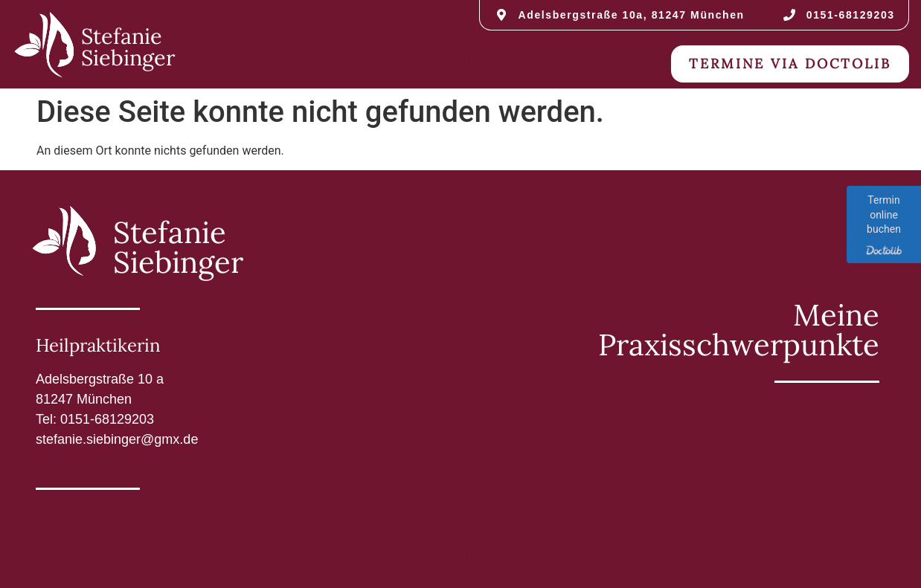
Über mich (358, 64)
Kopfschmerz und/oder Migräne (542, 556)
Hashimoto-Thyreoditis (503, 423)
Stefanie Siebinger (128, 47)
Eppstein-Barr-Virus (780, 449)
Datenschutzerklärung (145, 556)
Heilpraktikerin (98, 345)
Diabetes (635, 449)
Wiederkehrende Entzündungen (724, 530)
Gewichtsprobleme (475, 530)
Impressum (84, 530)
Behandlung (586, 64)
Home (260, 64)
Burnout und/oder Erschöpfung (719, 476)
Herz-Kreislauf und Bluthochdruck (610, 503)
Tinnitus (831, 503)
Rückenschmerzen (789, 556)
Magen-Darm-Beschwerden (749, 423)
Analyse (468, 64)
